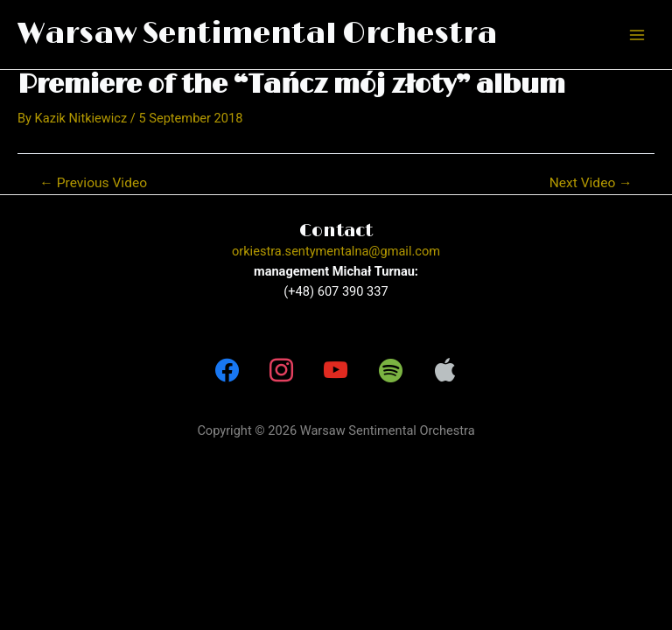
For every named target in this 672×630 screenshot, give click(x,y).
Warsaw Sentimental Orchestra (257, 34)
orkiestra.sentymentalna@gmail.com (336, 251)
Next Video (591, 184)
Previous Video (93, 184)
